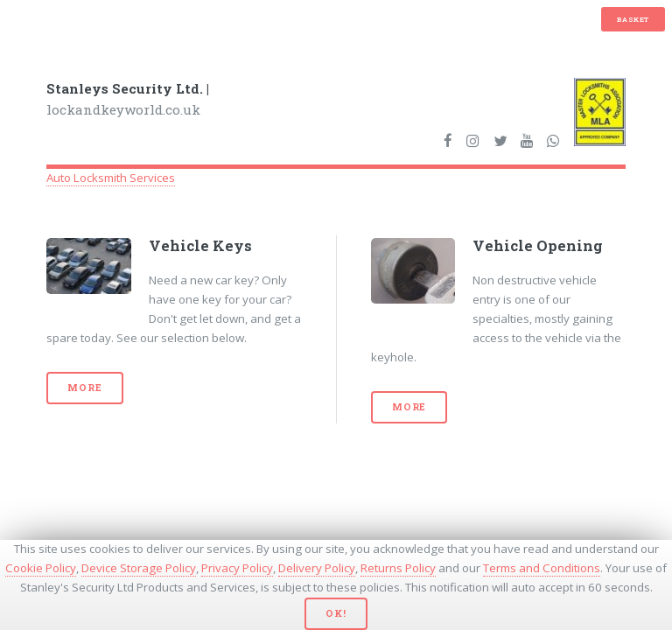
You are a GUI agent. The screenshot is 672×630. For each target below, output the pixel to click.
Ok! (336, 613)
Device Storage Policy (139, 568)
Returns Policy (398, 568)
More (84, 388)
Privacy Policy (237, 568)
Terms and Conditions (542, 568)
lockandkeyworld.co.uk (128, 99)
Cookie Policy (41, 568)
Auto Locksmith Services (111, 178)
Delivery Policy (317, 568)
